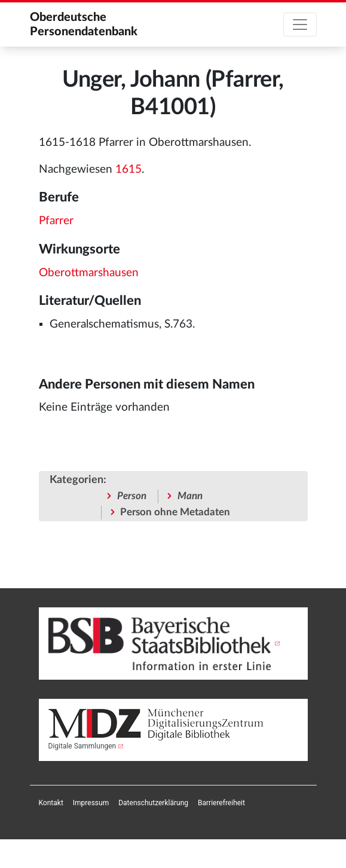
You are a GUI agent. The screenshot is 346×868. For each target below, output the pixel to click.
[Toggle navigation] (300, 25)
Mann (190, 496)
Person (132, 496)
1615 (128, 169)
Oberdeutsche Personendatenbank (84, 25)
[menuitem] (51, 803)
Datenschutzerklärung (153, 803)
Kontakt (51, 803)
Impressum (91, 803)
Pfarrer (56, 221)
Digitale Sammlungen (82, 746)
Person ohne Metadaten (175, 512)
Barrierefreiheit (221, 803)
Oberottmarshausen (89, 273)
